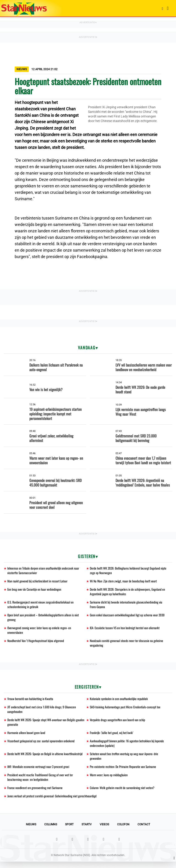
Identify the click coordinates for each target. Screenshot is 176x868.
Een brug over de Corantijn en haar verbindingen (35, 590)
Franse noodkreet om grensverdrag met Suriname (36, 794)
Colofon (123, 831)
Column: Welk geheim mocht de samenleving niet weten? (123, 794)
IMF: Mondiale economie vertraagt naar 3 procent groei (39, 772)
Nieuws (31, 831)
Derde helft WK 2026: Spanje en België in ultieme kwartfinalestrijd (46, 759)
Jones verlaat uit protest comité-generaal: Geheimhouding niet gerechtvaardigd (53, 802)
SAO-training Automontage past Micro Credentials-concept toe (126, 710)
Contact (144, 831)
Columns (51, 831)
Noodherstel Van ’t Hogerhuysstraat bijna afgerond (36, 643)
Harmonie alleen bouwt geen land (26, 737)
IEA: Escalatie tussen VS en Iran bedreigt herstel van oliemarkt (126, 630)
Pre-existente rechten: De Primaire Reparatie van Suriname (124, 772)
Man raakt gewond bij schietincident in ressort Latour (38, 582)
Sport (69, 831)
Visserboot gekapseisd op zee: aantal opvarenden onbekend (41, 745)
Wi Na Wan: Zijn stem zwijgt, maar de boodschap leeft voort (124, 582)
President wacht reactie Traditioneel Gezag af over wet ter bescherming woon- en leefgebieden (41, 783)
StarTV (87, 831)
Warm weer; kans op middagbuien (109, 780)
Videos (104, 831)
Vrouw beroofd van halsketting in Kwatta (30, 702)
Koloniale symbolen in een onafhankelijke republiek (119, 702)
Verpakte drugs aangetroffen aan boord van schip (118, 724)
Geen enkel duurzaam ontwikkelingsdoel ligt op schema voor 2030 (128, 617)
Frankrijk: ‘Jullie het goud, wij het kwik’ (112, 737)
